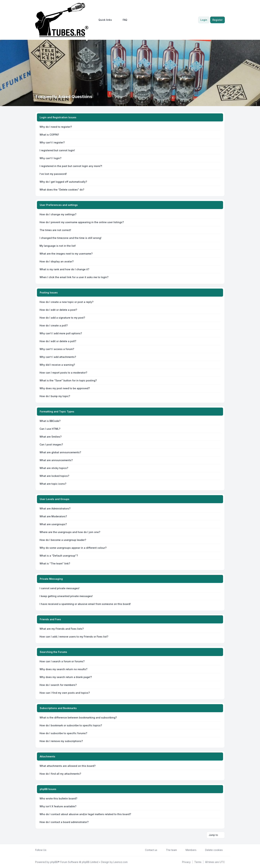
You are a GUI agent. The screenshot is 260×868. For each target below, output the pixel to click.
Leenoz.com (121, 862)
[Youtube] (54, 850)
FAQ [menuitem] (123, 20)
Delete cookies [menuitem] (212, 850)
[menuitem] (104, 20)
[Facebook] (49, 850)
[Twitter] (52, 850)
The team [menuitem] (169, 850)
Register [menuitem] (217, 20)
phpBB (54, 862)
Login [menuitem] (204, 20)
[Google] (57, 850)
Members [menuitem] (189, 850)
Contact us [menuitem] (149, 850)
